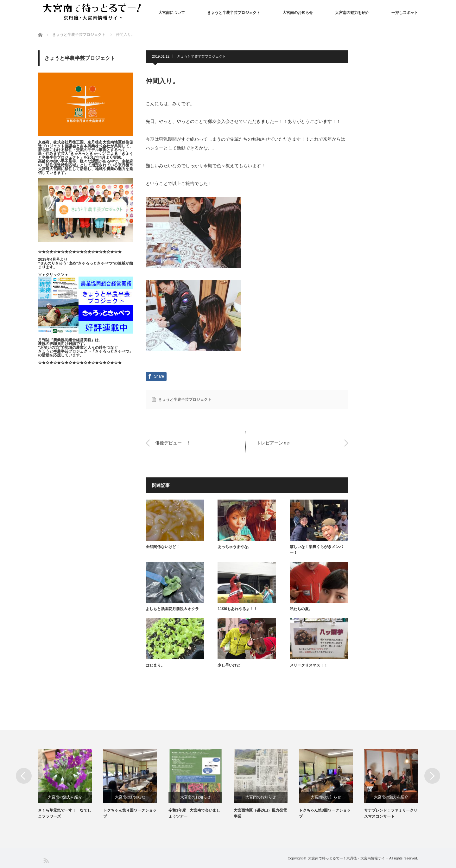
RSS (46, 860)
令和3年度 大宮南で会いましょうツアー (194, 813)
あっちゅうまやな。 (235, 547)
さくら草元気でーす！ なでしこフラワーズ (65, 813)
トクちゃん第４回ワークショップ (130, 813)
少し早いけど (229, 665)
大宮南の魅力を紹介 (352, 13)
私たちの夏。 (301, 609)
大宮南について (172, 13)
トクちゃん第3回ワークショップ (325, 813)
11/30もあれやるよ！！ (237, 609)
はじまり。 (155, 665)
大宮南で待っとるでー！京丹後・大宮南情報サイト (348, 858)
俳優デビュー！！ (173, 443)
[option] (71, 784)
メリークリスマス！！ (309, 665)
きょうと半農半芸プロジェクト (234, 13)
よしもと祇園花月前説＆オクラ (172, 609)
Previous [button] (24, 776)
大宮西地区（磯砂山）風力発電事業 (260, 813)
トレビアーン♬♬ (273, 443)
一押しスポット (405, 13)
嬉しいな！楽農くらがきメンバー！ (316, 550)
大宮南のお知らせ (298, 13)
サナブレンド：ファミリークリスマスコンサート (391, 813)
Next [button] (432, 776)
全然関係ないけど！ (163, 547)
